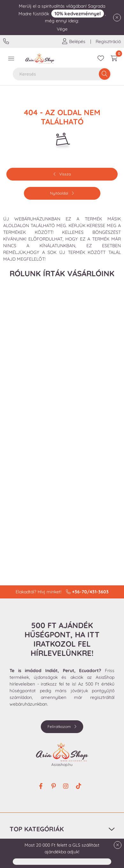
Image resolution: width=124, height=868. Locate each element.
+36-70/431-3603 (7, 41)
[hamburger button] (11, 59)
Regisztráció (108, 41)
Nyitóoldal (59, 193)
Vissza (65, 174)
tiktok (79, 787)
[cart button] (114, 59)
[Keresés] (105, 74)
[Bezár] (117, 18)
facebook (41, 787)
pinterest (54, 787)
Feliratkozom (59, 727)
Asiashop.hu (62, 764)
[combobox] (62, 74)
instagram (66, 787)
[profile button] (74, 41)
